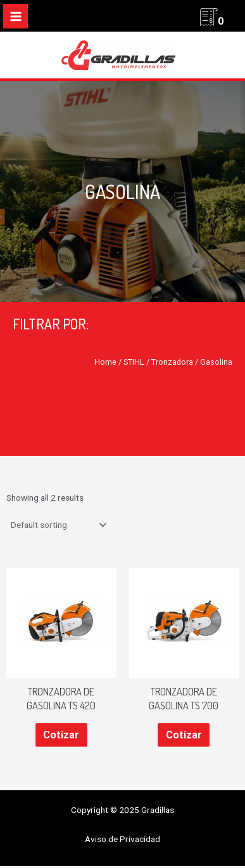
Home (105, 362)
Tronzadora (172, 362)
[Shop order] (57, 525)
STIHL (134, 362)
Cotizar (61, 735)
